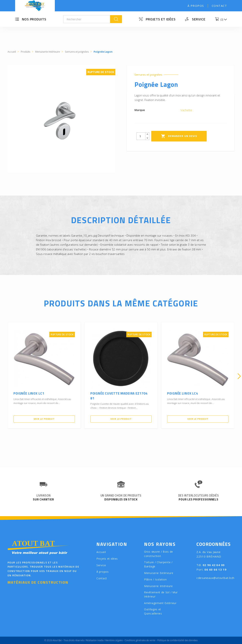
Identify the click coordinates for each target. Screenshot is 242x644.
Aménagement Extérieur (160, 603)
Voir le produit (44, 419)
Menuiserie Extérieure (159, 573)
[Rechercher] (87, 19)
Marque (140, 110)
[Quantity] (141, 136)
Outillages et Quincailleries (153, 611)
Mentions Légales (114, 640)
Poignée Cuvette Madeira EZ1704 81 (119, 396)
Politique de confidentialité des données (177, 640)
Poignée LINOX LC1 (29, 393)
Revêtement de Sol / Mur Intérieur (161, 594)
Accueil (101, 552)
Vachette (186, 110)
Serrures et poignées (148, 75)
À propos (196, 6)
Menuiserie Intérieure (158, 586)
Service (199, 19)
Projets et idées (161, 19)
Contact (219, 6)
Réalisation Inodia (95, 640)
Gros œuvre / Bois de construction (159, 554)
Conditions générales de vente (140, 640)
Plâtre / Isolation (155, 579)
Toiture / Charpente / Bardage (158, 564)
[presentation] (3, 376)
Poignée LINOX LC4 (183, 393)
